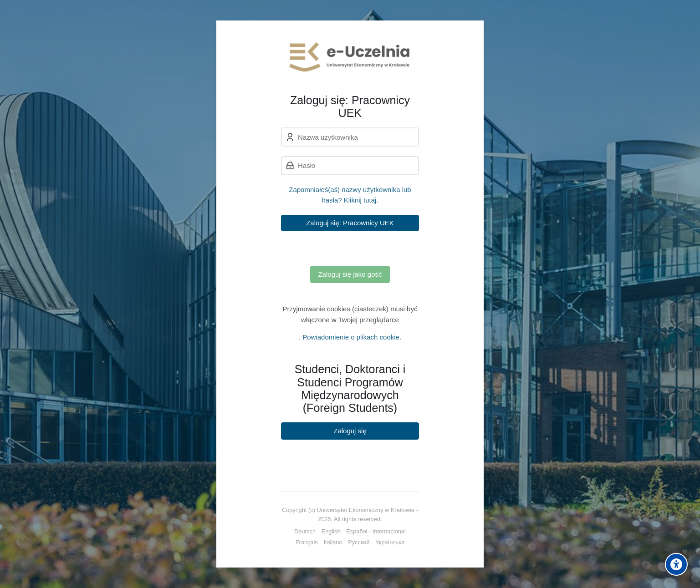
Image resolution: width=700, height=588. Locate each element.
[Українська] (390, 542)
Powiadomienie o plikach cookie (351, 337)
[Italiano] (333, 542)
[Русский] (359, 542)
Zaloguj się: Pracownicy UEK (350, 223)
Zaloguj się (350, 431)
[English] (331, 532)
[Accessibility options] (676, 564)
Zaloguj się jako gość (350, 274)
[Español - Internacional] (376, 532)
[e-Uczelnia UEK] (350, 57)
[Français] (307, 542)
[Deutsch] (305, 532)
